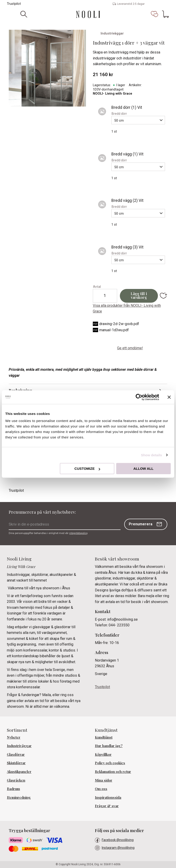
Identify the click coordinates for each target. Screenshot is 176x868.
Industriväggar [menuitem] (19, 746)
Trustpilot (14, 4)
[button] (154, 14)
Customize (87, 469)
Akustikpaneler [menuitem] (19, 772)
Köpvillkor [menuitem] (103, 754)
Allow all (143, 469)
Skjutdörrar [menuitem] (16, 763)
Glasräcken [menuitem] (16, 780)
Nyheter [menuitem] (14, 737)
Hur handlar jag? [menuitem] (109, 746)
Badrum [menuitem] (13, 789)
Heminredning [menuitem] (19, 797)
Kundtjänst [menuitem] (104, 737)
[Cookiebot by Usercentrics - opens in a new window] (139, 397)
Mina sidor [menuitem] (104, 780)
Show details (151, 455)
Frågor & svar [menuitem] (107, 806)
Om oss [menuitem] (101, 789)
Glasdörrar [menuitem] (16, 754)
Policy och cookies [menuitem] (110, 763)
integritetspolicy (78, 533)
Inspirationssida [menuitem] (108, 797)
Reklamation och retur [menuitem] (113, 772)
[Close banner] (169, 397)
